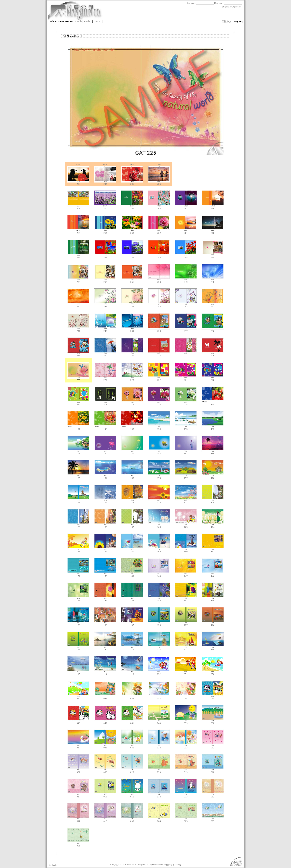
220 (213, 379)
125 (78, 648)
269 (132, 207)
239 (132, 330)
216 (159, 403)
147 (186, 575)
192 (213, 428)
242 (213, 305)
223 (132, 379)
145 (78, 599)
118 (159, 648)
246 (105, 305)
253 (78, 281)
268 (159, 207)
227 (186, 354)
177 (186, 477)
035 (132, 746)
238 (159, 330)
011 (78, 820)
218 (105, 403)
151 (78, 575)
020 (159, 771)
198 (213, 403)
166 (159, 526)
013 (186, 795)
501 (78, 207)
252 (105, 281)
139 (78, 624)
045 (186, 697)
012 (213, 795)
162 (105, 550)
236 (213, 330)
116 (213, 648)
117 (186, 648)
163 (78, 550)
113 (132, 673)
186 (213, 452)
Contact (98, 21)
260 (213, 232)
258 (105, 256)
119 (132, 648)
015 (132, 795)
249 (186, 281)
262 (159, 232)
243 (186, 305)
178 (159, 477)
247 (78, 305)
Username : (201, 3)
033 (186, 746)
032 (213, 746)
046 (159, 697)
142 (159, 599)
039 (186, 722)
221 (186, 379)
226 (213, 354)
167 (132, 526)
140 (213, 599)
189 (132, 452)
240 (105, 330)
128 (159, 624)
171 (186, 501)
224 (105, 379)
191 (78, 452)
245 (132, 305)
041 (132, 722)
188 (159, 452)
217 (132, 403)
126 (213, 624)
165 (186, 526)
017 (78, 795)
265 (78, 232)
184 (105, 477)
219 (78, 403)
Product (88, 21)
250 (159, 281)
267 (186, 207)
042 (105, 722)
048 (105, 697)
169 (78, 526)
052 (159, 673)
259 (78, 256)
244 (159, 305)
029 (132, 771)
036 (105, 746)
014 (159, 795)
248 (213, 281)
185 (78, 477)
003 (186, 820)
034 (159, 746)
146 (213, 575)
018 (213, 771)
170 (213, 501)
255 (186, 256)
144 (105, 599)
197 (78, 428)
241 (78, 330)
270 (105, 207)
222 (159, 379)
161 (132, 550)
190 (105, 452)
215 (186, 403)
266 (213, 207)
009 (132, 820)
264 (105, 232)
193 (186, 428)
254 (213, 256)
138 (105, 624)
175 (78, 501)
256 (159, 256)
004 (159, 820)
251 (132, 281)
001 (78, 845)
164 (213, 526)
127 (186, 624)
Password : (229, 3)
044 (213, 697)
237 (186, 330)
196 (105, 428)
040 (159, 722)
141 (186, 599)
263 (132, 232)
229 (132, 354)
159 (186, 550)
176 (213, 477)
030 (105, 771)
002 (213, 820)
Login (225, 7)
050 (213, 673)
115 (78, 673)
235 (78, 354)
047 (132, 697)
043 (78, 722)
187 (186, 452)
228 (159, 354)
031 (78, 771)
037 (78, 746)
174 (105, 501)
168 (105, 526)
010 (105, 820)
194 (159, 428)
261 (186, 232)
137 (132, 624)
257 (132, 256)
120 (105, 648)
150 (105, 575)
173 (132, 501)
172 (159, 501)
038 (213, 722)
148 (159, 575)
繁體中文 (227, 21)
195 (132, 428)
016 (105, 795)
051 (186, 673)
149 (132, 575)
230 (105, 354)
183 (132, 477)
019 (186, 771)
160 (159, 550)
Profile (78, 21)
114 (105, 673)
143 (132, 599)
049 (78, 697)
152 (213, 550)
